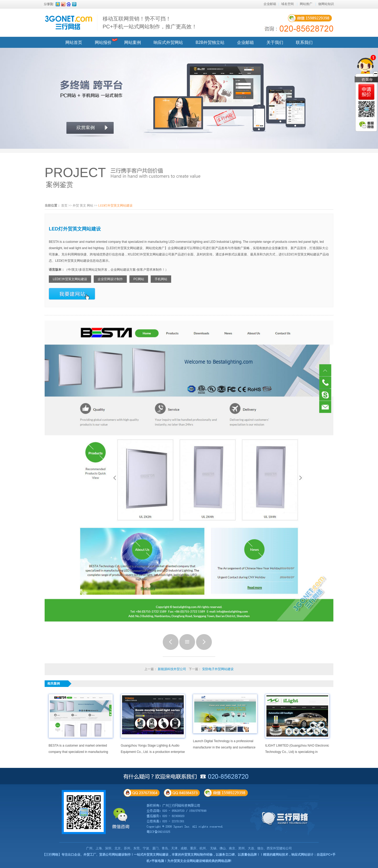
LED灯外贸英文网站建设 (70, 279)
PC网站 (139, 279)
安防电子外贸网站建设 (218, 669)
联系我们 (304, 42)
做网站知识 (326, 4)
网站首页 (74, 42)
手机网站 (161, 279)
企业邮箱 (270, 4)
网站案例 (133, 42)
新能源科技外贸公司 (172, 669)
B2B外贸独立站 (210, 42)
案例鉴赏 (60, 184)
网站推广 (306, 4)
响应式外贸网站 (168, 42)
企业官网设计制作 (110, 279)
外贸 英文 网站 (83, 206)
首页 (64, 206)
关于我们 (275, 42)
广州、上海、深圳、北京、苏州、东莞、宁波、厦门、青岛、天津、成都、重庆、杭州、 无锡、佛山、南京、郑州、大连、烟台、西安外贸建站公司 (189, 848)
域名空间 (287, 4)
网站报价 (103, 42)
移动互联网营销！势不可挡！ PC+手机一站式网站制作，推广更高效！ (150, 23)
